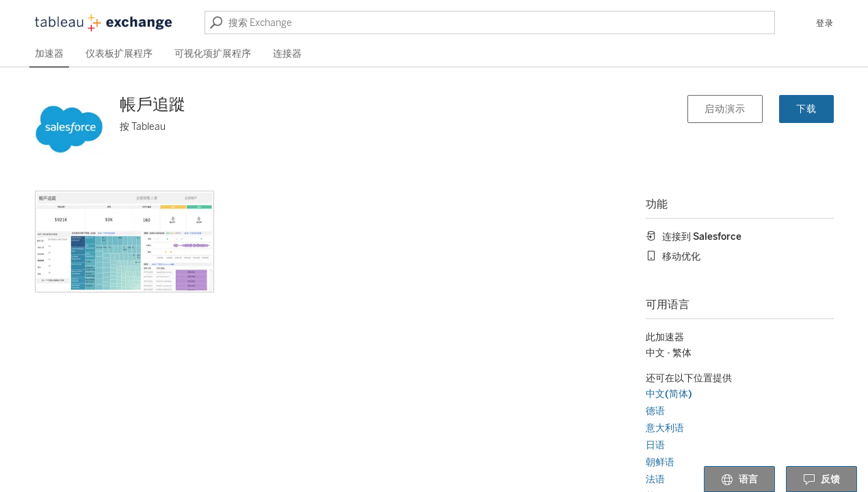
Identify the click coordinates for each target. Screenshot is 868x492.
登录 (825, 23)
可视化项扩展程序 (213, 54)
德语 (655, 411)
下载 (806, 109)
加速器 (49, 54)
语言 (739, 480)
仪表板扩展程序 (119, 54)
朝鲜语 (660, 462)
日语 (655, 445)
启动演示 (725, 109)
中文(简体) (669, 394)
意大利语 (665, 428)
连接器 (287, 54)
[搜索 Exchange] (490, 23)
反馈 (821, 480)
